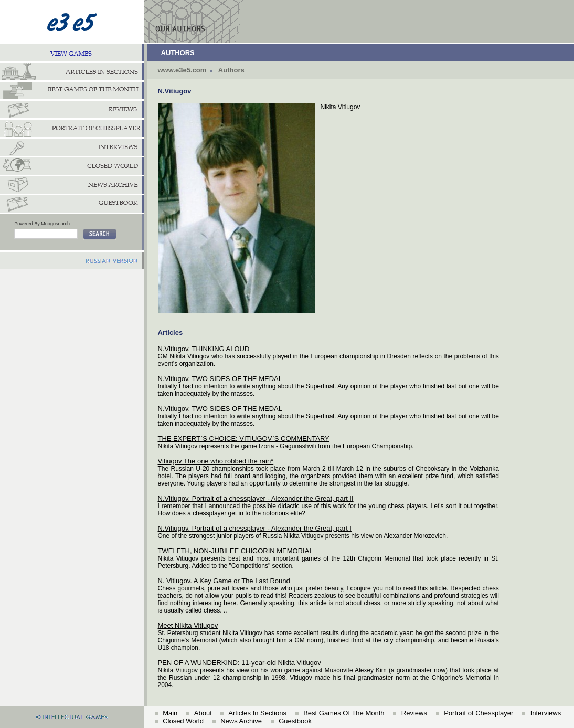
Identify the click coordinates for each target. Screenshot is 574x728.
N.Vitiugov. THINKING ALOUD (204, 349)
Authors (231, 70)
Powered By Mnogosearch (42, 224)
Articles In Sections (257, 713)
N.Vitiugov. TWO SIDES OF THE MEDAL (220, 379)
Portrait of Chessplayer (479, 713)
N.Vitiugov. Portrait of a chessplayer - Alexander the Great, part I (255, 528)
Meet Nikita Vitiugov (188, 625)
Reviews (414, 713)
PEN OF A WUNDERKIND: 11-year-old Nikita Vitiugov (240, 663)
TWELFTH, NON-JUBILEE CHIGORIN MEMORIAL (236, 551)
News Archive (241, 721)
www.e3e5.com (182, 70)
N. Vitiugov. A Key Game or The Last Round (224, 581)
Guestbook (295, 721)
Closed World (183, 721)
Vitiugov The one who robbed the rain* (216, 461)
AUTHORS (178, 53)
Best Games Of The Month (344, 713)
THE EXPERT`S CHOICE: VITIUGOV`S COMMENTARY (244, 439)
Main (170, 713)
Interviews (546, 713)
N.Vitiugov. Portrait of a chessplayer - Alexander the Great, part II (256, 498)
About (203, 713)
